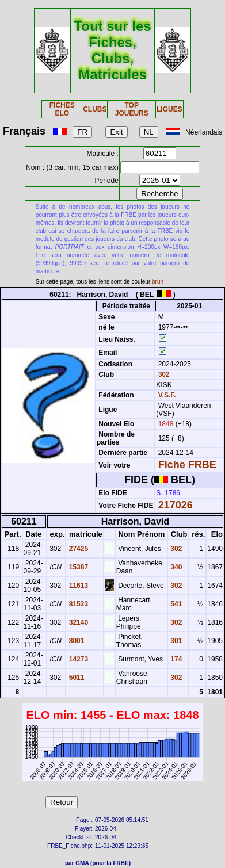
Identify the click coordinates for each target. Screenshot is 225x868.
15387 (77, 567)
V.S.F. (167, 395)
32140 (77, 622)
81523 (77, 604)
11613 (77, 586)
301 (175, 641)
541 (175, 604)
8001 (75, 641)
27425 (77, 549)
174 (175, 659)
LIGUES (169, 109)
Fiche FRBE (187, 465)
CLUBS (95, 109)
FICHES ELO (62, 109)
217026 (176, 505)
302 (163, 374)
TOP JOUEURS (132, 109)
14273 (77, 659)
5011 (75, 678)
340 (175, 567)
